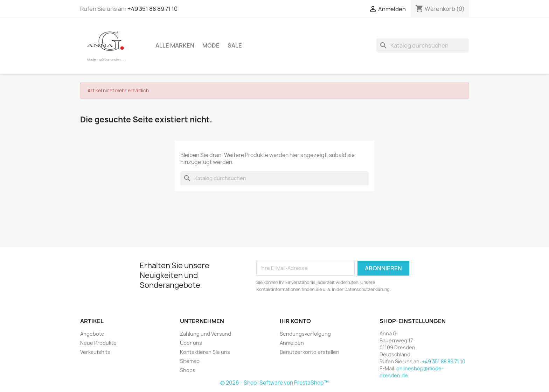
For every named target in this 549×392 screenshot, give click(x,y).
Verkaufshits (95, 352)
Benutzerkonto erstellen (310, 352)
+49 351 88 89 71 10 (152, 9)
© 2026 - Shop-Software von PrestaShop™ (274, 383)
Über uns (191, 343)
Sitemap (190, 361)
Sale (235, 45)
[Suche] (423, 45)
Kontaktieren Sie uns (205, 352)
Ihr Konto (295, 321)
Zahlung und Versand (206, 334)
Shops (188, 370)
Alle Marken (175, 45)
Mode (211, 45)
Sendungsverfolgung (305, 334)
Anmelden (292, 343)
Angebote (92, 334)
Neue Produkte (98, 343)
